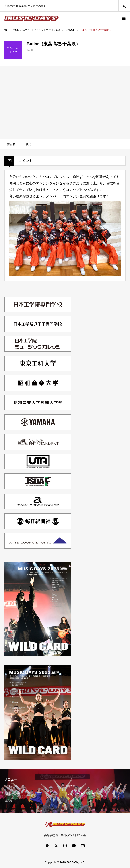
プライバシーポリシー (81, 794)
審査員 (71, 786)
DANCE (30, 50)
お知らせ (10, 786)
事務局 (8, 801)
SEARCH (124, 6)
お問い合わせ (12, 794)
